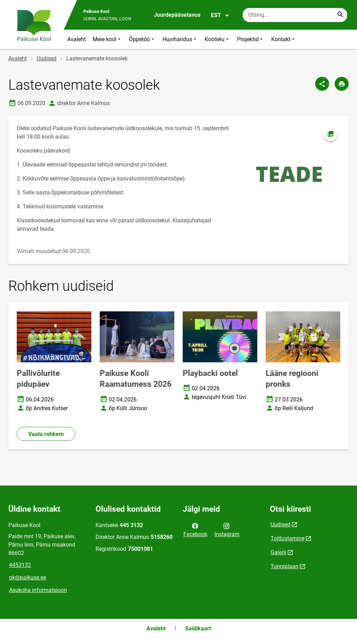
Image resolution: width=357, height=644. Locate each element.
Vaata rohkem (46, 434)
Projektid (251, 39)
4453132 (20, 565)
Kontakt (284, 39)
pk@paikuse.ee (28, 578)
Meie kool (107, 39)
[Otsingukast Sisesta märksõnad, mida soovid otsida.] (295, 15)
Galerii (278, 552)
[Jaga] (322, 84)
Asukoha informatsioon (38, 590)
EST (220, 15)
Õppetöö (142, 39)
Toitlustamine (287, 538)
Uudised (47, 58)
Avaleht (77, 39)
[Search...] (340, 15)
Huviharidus (180, 39)
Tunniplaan (284, 566)
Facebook (195, 530)
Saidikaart (198, 628)
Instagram (227, 530)
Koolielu (217, 39)
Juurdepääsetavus (177, 15)
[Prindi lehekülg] (342, 84)
